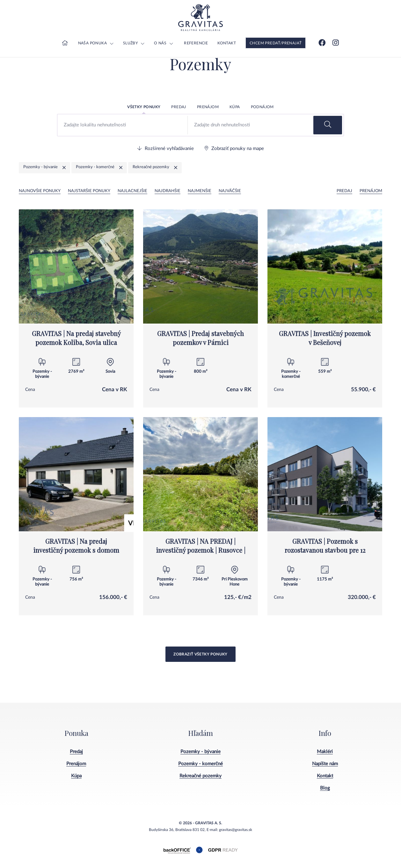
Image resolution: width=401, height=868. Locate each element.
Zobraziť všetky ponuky (200, 654)
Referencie (196, 43)
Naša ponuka (92, 43)
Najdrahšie (168, 191)
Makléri (325, 752)
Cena (30, 390)
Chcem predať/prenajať (276, 43)
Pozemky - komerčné (200, 764)
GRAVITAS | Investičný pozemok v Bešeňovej (325, 338)
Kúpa (235, 107)
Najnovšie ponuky (40, 191)
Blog (325, 788)
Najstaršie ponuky (89, 191)
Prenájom (208, 107)
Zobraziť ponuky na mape (234, 148)
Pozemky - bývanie (200, 752)
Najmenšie (200, 191)
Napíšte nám (325, 764)
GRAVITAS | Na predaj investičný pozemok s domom (76, 546)
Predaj (179, 107)
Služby (130, 43)
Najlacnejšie (132, 191)
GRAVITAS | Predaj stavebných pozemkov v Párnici (200, 338)
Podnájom (262, 107)
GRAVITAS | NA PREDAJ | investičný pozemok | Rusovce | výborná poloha (201, 550)
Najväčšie (230, 191)
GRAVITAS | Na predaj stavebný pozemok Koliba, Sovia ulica (76, 338)
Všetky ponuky (144, 107)
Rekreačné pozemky (200, 776)
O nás (160, 43)
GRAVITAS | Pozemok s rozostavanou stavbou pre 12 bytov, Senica (325, 550)
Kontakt (227, 43)
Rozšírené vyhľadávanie (166, 148)
